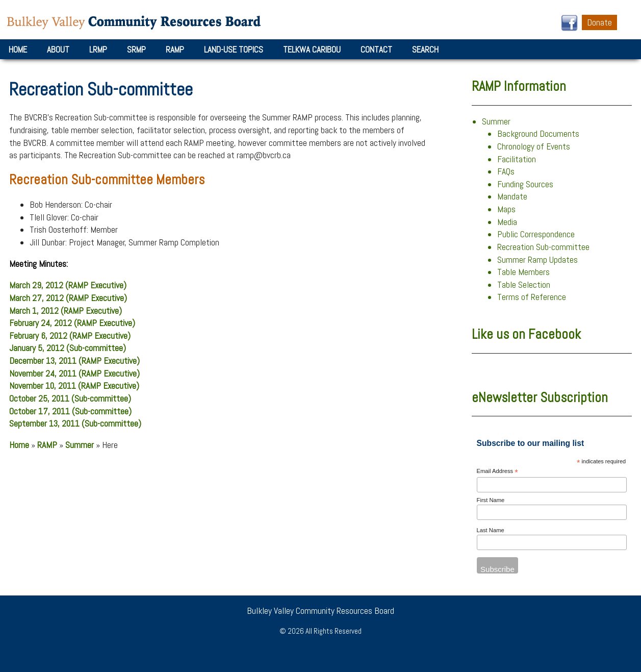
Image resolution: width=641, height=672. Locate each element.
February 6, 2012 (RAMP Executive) (70, 336)
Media (507, 222)
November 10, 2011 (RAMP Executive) (74, 386)
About (58, 49)
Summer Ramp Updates (537, 260)
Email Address (497, 472)
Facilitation (517, 159)
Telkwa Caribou (312, 49)
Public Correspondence (536, 234)
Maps (506, 209)
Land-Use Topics (234, 49)
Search (425, 49)
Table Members (523, 272)
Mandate (512, 196)
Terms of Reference (532, 297)
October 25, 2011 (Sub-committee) (70, 399)
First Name (491, 500)
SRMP (136, 49)
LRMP (98, 49)
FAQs (506, 171)
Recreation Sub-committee (543, 247)
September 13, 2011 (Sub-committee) (75, 424)
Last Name (491, 530)
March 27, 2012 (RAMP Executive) (68, 298)
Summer (80, 445)
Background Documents (538, 134)
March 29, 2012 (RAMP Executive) (68, 285)
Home (18, 49)
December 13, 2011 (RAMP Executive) (74, 361)
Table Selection (524, 285)
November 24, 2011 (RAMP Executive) (74, 374)
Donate (599, 22)
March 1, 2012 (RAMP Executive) (66, 311)
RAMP (175, 49)
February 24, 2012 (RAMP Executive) (72, 323)
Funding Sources (525, 184)
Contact (376, 49)
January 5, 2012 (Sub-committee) (68, 348)
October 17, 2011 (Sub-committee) (70, 411)
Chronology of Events (534, 146)
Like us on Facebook (526, 334)
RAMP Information (519, 86)
